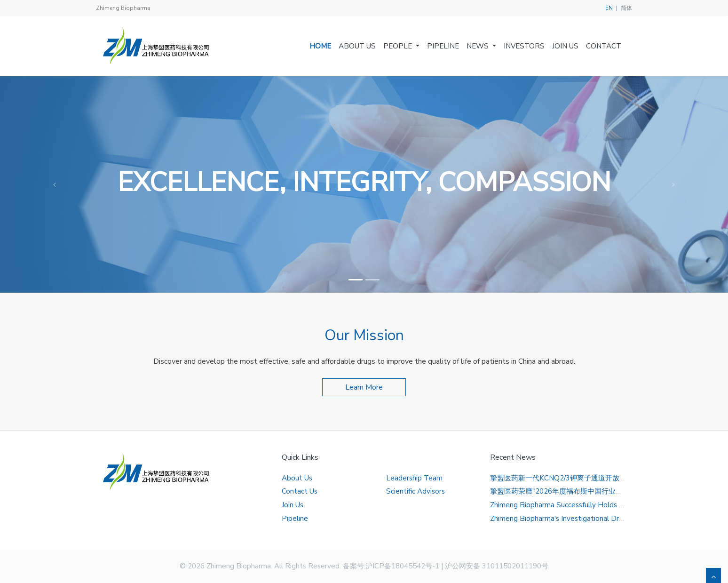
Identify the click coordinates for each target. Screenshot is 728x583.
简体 (626, 8)
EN (609, 8)
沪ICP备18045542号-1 (402, 566)
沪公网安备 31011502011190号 (497, 566)
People (399, 46)
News (479, 46)
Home (320, 46)
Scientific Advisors (415, 491)
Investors (524, 46)
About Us (357, 46)
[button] (55, 184)
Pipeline (443, 46)
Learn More (364, 387)
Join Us (565, 46)
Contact (604, 46)
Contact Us (300, 491)
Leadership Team (414, 478)
